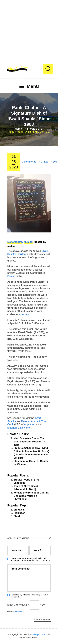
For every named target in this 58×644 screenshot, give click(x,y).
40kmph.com (38, 634)
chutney (24, 314)
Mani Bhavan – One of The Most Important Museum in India (29, 442)
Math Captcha (16, 605)
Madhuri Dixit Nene (19, 428)
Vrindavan (19, 510)
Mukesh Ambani (30, 421)
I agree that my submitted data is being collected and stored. (29, 596)
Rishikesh (19, 513)
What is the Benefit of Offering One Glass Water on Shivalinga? (31, 496)
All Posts (30, 129)
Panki (11, 276)
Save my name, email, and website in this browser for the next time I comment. (31, 560)
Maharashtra (15, 242)
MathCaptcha (19, 612)
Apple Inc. (30, 424)
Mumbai (28, 242)
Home (18, 129)
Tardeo (21, 254)
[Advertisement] (29, 29)
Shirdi (17, 516)
